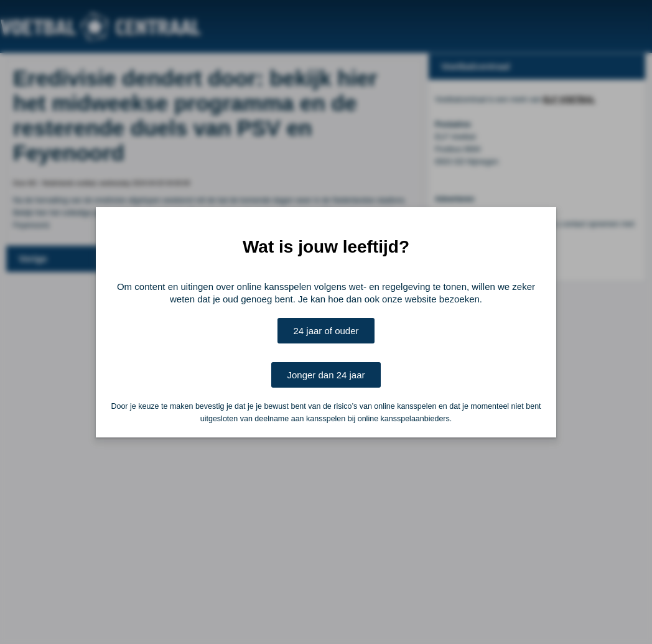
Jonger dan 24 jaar (326, 375)
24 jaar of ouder (326, 331)
